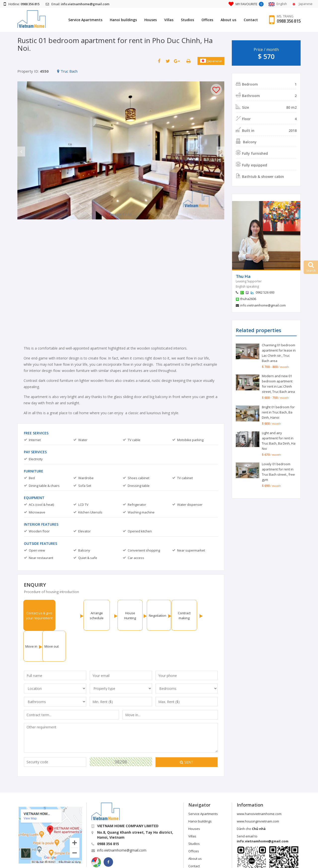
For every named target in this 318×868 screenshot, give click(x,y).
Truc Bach (67, 71)
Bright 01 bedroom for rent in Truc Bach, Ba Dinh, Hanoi (278, 412)
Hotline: (22, 4)
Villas (168, 20)
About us (228, 20)
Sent (187, 731)
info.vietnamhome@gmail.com (263, 305)
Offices (207, 20)
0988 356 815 (288, 21)
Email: (78, 4)
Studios (187, 20)
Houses (150, 20)
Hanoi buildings (123, 20)
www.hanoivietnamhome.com (259, 783)
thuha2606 (248, 299)
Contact (250, 20)
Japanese (211, 61)
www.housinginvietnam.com (258, 790)
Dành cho (251, 798)
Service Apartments (85, 20)
